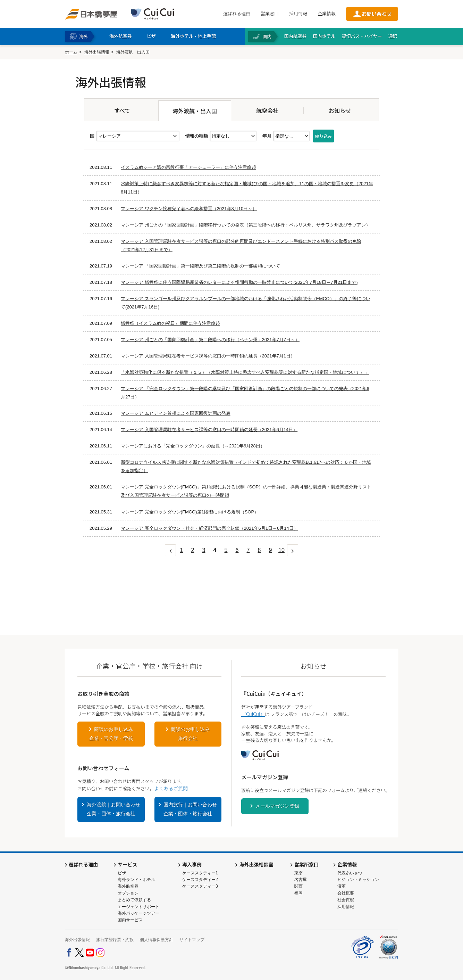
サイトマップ (192, 940)
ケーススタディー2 (200, 880)
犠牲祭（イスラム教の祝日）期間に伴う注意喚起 (170, 323)
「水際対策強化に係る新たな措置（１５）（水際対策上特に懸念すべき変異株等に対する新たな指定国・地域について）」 (245, 372)
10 (281, 550)
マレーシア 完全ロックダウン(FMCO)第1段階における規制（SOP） (190, 512)
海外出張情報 (97, 52)
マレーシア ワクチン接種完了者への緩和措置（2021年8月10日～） (189, 209)
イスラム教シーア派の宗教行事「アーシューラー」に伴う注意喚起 (188, 167)
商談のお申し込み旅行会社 (190, 734)
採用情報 (298, 13)
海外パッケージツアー (138, 913)
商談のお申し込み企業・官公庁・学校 (111, 734)
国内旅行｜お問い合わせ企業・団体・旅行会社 (190, 809)
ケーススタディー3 (200, 886)
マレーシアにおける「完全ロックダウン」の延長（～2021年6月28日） (193, 446)
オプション (128, 893)
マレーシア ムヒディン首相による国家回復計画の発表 (176, 413)
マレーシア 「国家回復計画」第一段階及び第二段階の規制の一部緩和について (200, 266)
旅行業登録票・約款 (115, 940)
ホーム (71, 52)
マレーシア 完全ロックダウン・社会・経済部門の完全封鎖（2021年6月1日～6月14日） (209, 528)
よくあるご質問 (171, 788)
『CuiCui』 (253, 714)
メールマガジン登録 (277, 806)
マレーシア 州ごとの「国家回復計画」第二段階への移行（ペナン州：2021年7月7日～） (210, 340)
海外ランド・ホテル (136, 880)
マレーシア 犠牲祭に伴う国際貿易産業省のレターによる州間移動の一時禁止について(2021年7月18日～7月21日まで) (239, 282)
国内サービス (130, 920)
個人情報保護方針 (157, 940)
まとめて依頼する (134, 900)
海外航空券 (128, 886)
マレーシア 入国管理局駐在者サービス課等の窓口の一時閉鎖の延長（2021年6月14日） (209, 430)
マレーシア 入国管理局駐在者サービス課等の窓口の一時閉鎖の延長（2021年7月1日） (208, 356)
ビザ (122, 873)
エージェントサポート (138, 907)
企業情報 (327, 13)
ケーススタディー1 (200, 873)
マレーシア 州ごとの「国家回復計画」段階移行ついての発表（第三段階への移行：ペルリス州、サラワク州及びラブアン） (246, 225)
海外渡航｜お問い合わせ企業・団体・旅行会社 (113, 809)
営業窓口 (270, 13)
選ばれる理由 (237, 13)
